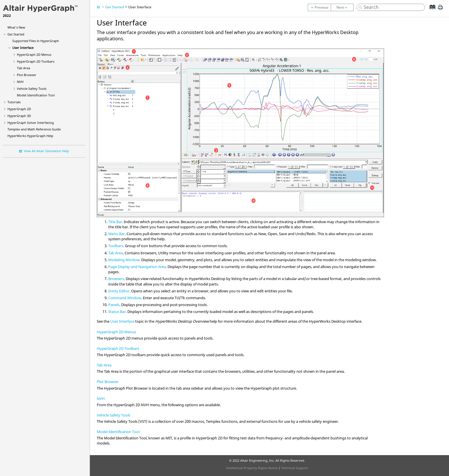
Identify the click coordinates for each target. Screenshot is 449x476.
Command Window (125, 298)
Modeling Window (124, 260)
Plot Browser (108, 382)
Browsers (116, 279)
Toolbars (36, 61)
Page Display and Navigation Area (137, 267)
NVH (20, 82)
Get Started (16, 34)
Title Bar (115, 222)
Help (30, 136)
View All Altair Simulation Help (46, 151)
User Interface (23, 48)
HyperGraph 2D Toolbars (118, 348)
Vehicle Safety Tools (32, 89)
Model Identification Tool (36, 95)
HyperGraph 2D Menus (116, 332)
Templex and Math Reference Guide (34, 129)
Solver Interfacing (31, 123)
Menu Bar (117, 234)
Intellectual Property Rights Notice (252, 468)
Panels (114, 305)
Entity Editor (119, 291)
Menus (34, 54)
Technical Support (295, 468)
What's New (16, 27)
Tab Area (23, 68)
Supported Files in (36, 41)
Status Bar (117, 312)
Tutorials (14, 102)
